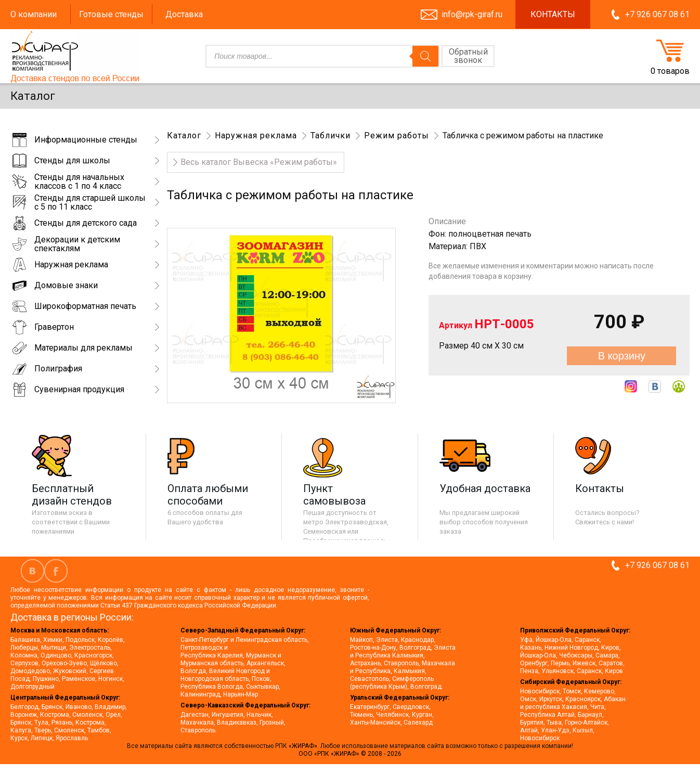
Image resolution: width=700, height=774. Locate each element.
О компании (34, 14)
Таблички (330, 136)
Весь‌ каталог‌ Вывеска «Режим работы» (259, 162)
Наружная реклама (256, 136)
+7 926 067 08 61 (657, 14)
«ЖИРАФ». (304, 746)
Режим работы (397, 136)
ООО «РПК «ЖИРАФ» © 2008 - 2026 (350, 754)
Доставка (184, 14)
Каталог (184, 136)
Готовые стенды (111, 14)
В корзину (622, 356)
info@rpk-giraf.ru (472, 14)
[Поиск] (425, 56)
